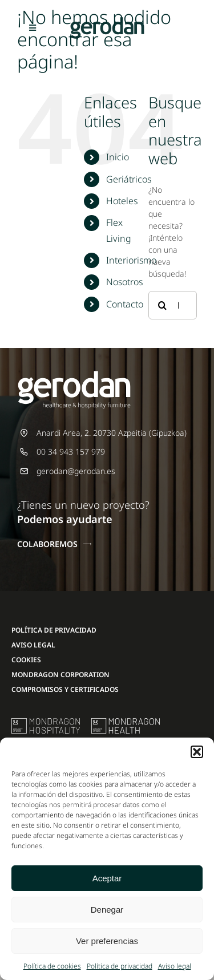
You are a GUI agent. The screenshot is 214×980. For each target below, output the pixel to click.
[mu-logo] (46, 722)
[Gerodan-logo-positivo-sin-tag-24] (107, 21)
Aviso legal (175, 966)
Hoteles (122, 201)
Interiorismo (131, 260)
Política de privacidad (120, 966)
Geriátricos (129, 179)
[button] (197, 752)
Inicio (118, 157)
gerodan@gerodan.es (76, 471)
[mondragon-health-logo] (126, 722)
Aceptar (107, 878)
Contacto (125, 304)
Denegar (107, 910)
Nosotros (124, 282)
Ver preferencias (107, 941)
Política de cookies (52, 966)
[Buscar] (163, 305)
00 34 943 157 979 (71, 451)
